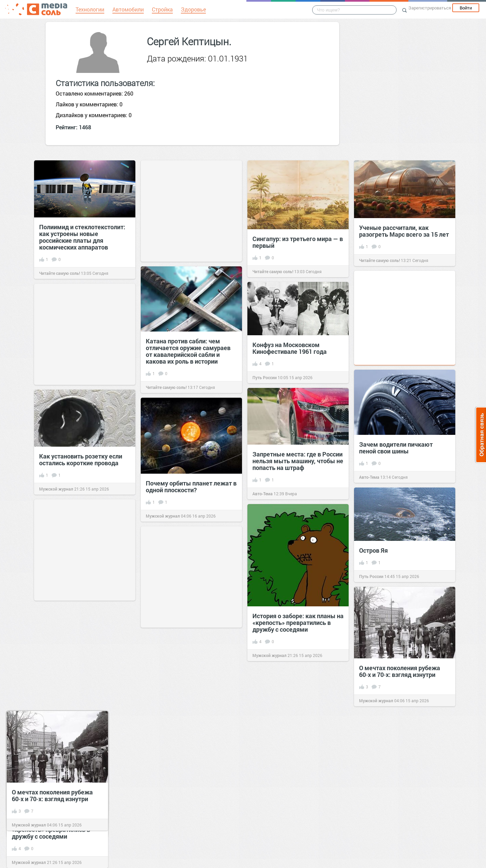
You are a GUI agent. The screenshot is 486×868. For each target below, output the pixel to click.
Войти (466, 8)
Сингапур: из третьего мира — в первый (298, 242)
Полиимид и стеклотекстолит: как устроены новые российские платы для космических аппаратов (82, 237)
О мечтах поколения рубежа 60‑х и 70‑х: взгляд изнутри (52, 795)
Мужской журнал (29, 862)
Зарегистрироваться (430, 8)
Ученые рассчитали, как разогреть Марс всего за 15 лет (404, 231)
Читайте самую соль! (60, 273)
